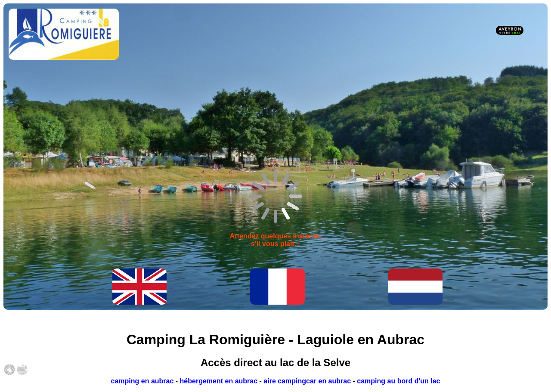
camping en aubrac (142, 381)
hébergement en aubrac (219, 381)
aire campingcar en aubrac (307, 381)
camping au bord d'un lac (398, 381)
